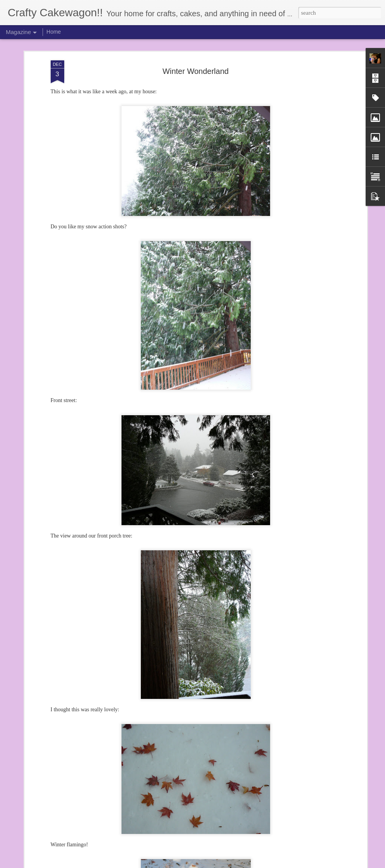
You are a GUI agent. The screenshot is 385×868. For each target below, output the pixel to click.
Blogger (214, 864)
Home (54, 32)
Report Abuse (237, 864)
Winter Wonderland (196, 61)
